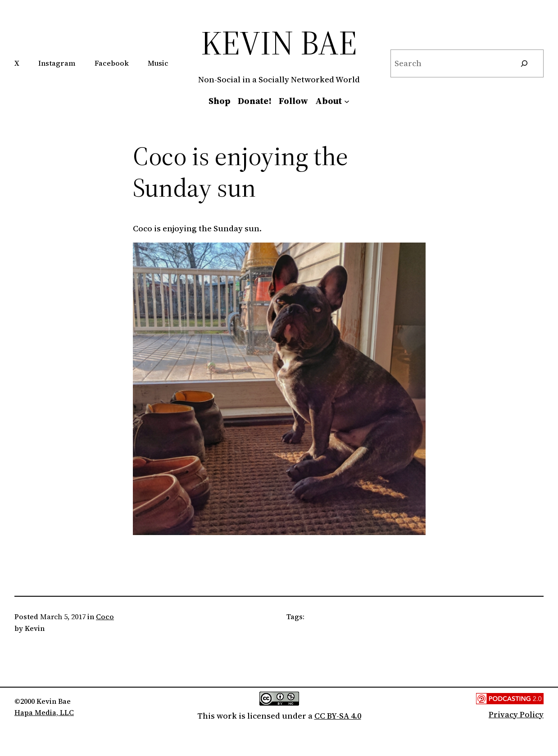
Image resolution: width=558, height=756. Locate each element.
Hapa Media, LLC (44, 712)
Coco (105, 616)
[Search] (524, 63)
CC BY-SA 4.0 (338, 716)
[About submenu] (347, 101)
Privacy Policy (516, 714)
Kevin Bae (279, 43)
